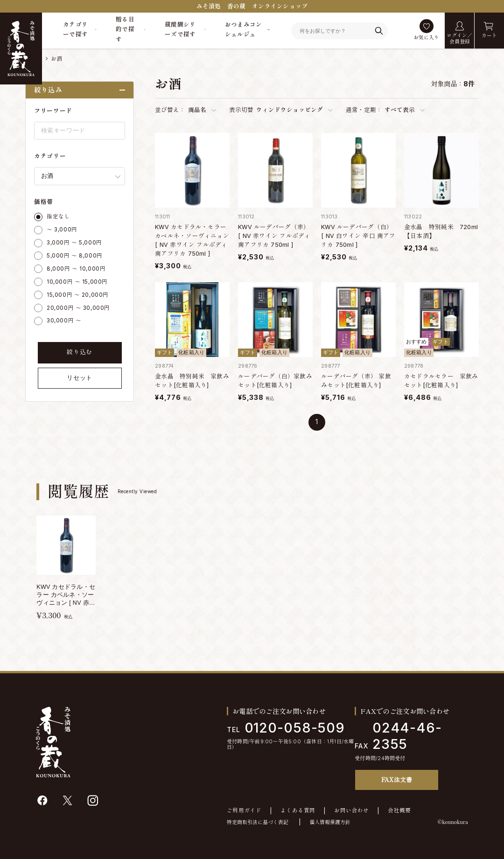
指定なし (58, 216)
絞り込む (80, 352)
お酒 (56, 59)
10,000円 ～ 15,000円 (77, 282)
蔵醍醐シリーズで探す (180, 29)
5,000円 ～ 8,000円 (75, 256)
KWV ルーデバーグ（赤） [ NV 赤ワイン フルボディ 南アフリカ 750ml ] (274, 236)
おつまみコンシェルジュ (244, 29)
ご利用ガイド (244, 811)
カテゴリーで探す (76, 29)
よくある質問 (298, 811)
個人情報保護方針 (330, 822)
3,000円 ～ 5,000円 (74, 243)
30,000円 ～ (64, 321)
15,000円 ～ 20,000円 (78, 295)
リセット (80, 378)
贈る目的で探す (125, 29)
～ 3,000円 (62, 230)
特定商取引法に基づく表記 (258, 822)
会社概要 (399, 811)
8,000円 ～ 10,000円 (76, 269)
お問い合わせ (351, 811)
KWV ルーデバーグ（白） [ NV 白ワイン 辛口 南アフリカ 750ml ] (358, 236)
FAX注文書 (397, 779)
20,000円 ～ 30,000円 (78, 308)
